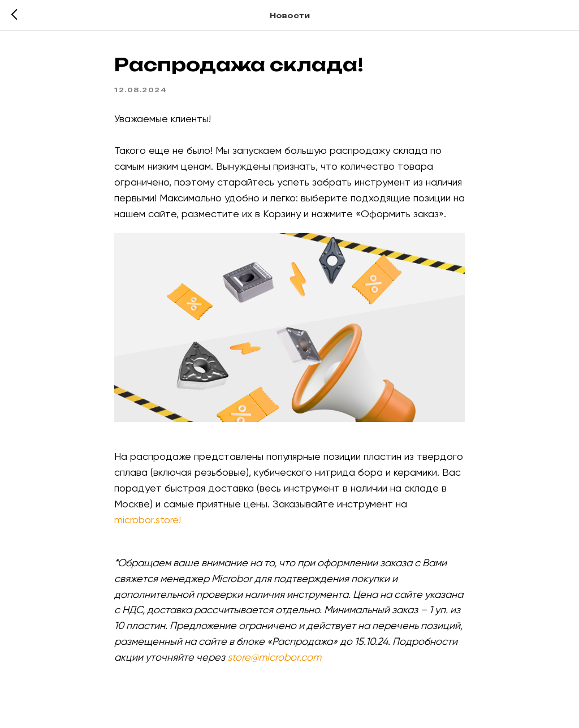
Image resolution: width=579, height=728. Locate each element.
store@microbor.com (274, 657)
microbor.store (146, 520)
